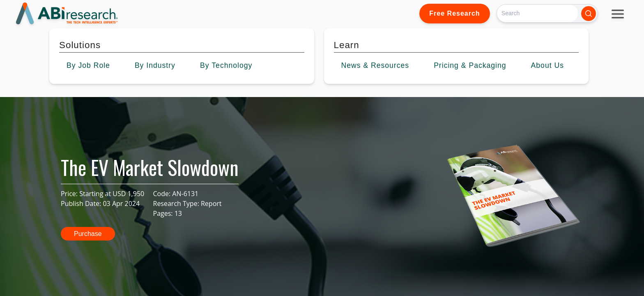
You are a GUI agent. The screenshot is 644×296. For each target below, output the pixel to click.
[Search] (537, 13)
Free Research (454, 13)
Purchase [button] (88, 234)
